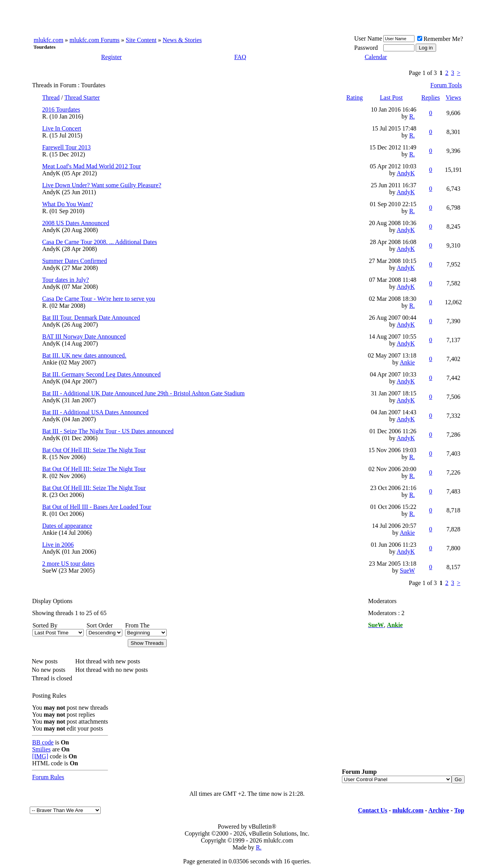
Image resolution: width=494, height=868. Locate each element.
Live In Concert (62, 128)
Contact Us (373, 810)
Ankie (50, 362)
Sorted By (45, 625)
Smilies (41, 749)
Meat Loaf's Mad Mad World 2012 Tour (91, 166)
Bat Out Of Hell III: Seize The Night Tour (94, 450)
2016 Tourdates (61, 109)
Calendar (376, 57)
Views (453, 97)
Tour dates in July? (65, 280)
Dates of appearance (67, 526)
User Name (368, 38)
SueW (50, 570)
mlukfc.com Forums (95, 40)
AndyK (51, 173)
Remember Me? (440, 39)
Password (366, 48)
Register (111, 57)
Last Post (391, 97)
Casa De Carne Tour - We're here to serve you (99, 299)
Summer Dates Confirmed (74, 261)
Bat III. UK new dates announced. (84, 355)
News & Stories (182, 40)
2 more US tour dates (68, 564)
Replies (431, 97)
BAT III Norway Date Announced (84, 337)
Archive (439, 810)
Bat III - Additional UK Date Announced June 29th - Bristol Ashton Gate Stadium (143, 393)
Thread (51, 97)
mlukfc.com (48, 40)
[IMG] (40, 756)
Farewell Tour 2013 (66, 147)
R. (45, 116)
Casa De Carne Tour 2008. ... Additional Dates (100, 242)
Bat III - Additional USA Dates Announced (95, 412)
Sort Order (100, 625)
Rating (354, 97)
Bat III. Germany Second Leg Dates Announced (101, 374)
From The (137, 625)
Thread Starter (82, 97)
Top (459, 810)
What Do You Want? (68, 204)
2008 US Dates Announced (76, 223)
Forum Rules (48, 777)
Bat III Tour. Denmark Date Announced (91, 318)
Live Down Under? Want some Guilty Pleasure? (102, 185)
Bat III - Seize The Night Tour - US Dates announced (108, 431)
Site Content (141, 40)
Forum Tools (446, 85)
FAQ (240, 57)
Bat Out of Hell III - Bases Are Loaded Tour (97, 507)
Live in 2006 (58, 545)
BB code (43, 742)
